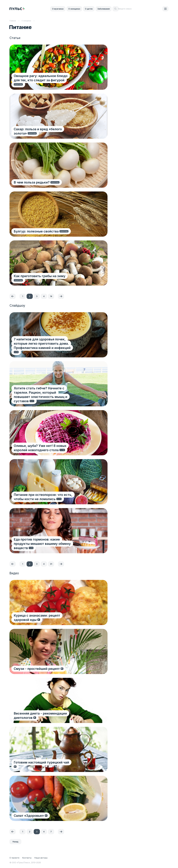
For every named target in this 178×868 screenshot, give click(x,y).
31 (51, 564)
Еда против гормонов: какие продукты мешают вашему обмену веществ (46, 546)
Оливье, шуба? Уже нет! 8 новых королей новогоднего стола (48, 448)
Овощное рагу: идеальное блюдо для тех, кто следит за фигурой (51, 82)
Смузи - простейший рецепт (38, 669)
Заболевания (104, 9)
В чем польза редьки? (32, 182)
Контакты (27, 858)
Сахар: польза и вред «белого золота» (45, 133)
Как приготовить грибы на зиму (40, 280)
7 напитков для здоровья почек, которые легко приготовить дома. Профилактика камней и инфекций (47, 348)
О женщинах (74, 9)
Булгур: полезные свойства (37, 231)
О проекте (14, 858)
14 (51, 296)
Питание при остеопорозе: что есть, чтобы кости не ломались (49, 497)
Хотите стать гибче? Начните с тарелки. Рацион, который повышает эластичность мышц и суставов (48, 397)
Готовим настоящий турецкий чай (42, 766)
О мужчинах (58, 9)
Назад (15, 842)
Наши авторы (41, 858)
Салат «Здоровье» (29, 815)
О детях (89, 9)
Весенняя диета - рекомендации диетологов (51, 713)
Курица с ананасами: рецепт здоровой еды (49, 620)
